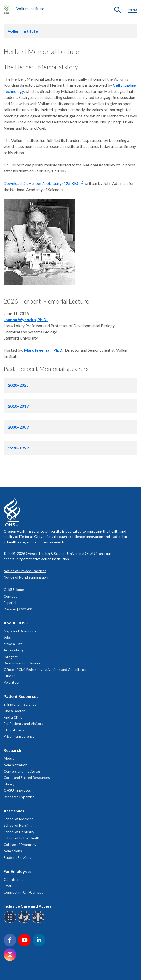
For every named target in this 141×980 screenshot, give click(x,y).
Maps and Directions (20, 631)
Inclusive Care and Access (28, 906)
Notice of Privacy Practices (25, 571)
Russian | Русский (18, 609)
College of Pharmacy (20, 844)
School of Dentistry (19, 832)
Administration (15, 765)
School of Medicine (19, 819)
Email (8, 886)
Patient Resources (21, 696)
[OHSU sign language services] (25, 922)
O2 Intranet (13, 879)
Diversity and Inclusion (22, 663)
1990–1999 (18, 448)
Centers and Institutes (22, 771)
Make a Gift (13, 644)
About (9, 758)
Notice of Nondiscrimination (26, 577)
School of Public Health (22, 838)
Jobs (7, 637)
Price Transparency (19, 736)
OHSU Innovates (17, 790)
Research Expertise (19, 797)
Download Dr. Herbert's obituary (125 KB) (41, 183)
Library (9, 784)
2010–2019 (18, 406)
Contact (10, 596)
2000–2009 (18, 427)
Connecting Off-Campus (23, 892)
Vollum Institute (30, 9)
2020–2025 (18, 385)
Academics (14, 811)
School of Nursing (18, 825)
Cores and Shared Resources (27, 778)
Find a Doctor (14, 711)
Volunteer (12, 682)
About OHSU (16, 623)
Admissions (13, 851)
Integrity (11, 657)
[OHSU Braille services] (11, 922)
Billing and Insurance (20, 704)
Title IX (10, 676)
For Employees (18, 871)
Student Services (17, 857)
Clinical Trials (14, 730)
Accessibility (14, 650)
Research (12, 750)
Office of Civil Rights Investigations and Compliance (45, 669)
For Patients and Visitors (23, 724)
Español (10, 603)
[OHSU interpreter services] (39, 922)
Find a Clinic (13, 717)
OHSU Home (14, 590)
